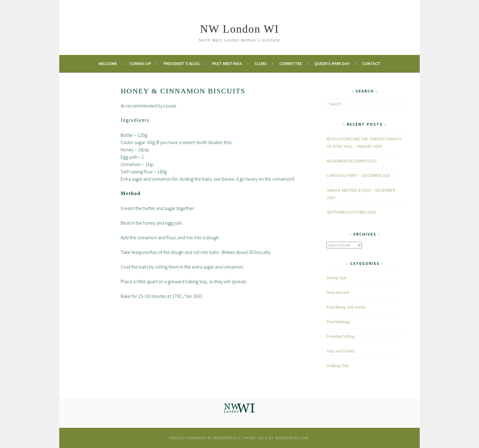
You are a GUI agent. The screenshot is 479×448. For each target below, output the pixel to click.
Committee (291, 63)
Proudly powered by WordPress (203, 438)
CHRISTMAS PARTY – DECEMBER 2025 (359, 175)
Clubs (261, 63)
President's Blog (341, 336)
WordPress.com (292, 438)
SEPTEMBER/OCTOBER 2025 (351, 212)
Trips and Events (341, 351)
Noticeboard (338, 292)
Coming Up (140, 63)
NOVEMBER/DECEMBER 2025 (352, 161)
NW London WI (240, 29)
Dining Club (336, 278)
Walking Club (338, 366)
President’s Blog (181, 63)
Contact (371, 63)
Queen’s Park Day (332, 63)
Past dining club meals (346, 307)
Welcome (108, 63)
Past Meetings (227, 63)
